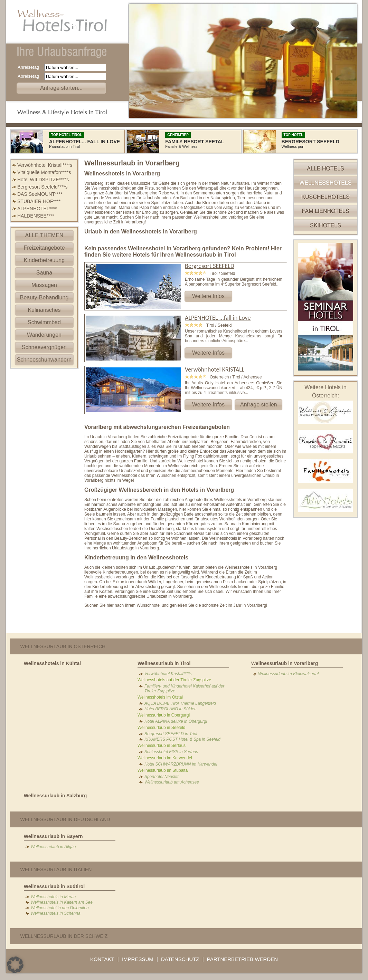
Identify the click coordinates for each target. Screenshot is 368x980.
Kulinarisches (44, 310)
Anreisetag (30, 67)
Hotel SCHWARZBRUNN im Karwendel (181, 764)
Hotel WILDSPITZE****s (43, 180)
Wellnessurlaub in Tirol (164, 663)
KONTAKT (102, 959)
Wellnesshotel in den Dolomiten (60, 908)
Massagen (44, 285)
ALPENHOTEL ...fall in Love (218, 318)
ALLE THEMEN (44, 235)
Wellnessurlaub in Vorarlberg (285, 663)
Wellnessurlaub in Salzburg (55, 796)
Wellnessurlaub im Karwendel (165, 758)
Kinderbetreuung (44, 260)
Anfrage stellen (259, 405)
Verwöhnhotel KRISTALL (215, 369)
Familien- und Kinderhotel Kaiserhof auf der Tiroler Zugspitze (184, 689)
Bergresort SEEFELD (210, 266)
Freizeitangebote (44, 248)
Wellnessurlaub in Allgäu (53, 847)
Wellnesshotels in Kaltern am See (62, 902)
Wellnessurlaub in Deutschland (65, 819)
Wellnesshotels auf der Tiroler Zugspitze (174, 680)
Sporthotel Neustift (162, 777)
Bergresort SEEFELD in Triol (171, 734)
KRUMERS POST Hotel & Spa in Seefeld (182, 739)
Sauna (44, 273)
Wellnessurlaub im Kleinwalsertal (288, 674)
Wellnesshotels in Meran (53, 897)
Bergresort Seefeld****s (43, 187)
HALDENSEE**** (36, 216)
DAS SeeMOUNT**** (40, 194)
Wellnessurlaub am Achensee (172, 782)
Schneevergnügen (44, 347)
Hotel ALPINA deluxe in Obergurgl (176, 721)
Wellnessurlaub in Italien (56, 869)
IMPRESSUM (138, 959)
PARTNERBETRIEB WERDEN (242, 959)
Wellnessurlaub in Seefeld (162, 728)
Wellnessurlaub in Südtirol (54, 886)
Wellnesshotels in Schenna (56, 913)
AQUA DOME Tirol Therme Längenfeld (180, 703)
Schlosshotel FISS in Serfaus (171, 752)
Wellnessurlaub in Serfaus (162, 746)
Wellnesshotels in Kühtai (52, 663)
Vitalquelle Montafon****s (44, 172)
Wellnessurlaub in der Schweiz (64, 936)
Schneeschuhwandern (44, 360)
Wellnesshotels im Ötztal (160, 697)
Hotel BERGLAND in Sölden (171, 709)
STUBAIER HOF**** (39, 201)
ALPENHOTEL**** (37, 209)
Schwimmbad (44, 322)
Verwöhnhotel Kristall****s (45, 165)
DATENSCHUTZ (180, 959)
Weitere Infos (208, 296)
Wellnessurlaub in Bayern (53, 836)
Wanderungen (44, 335)
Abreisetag (30, 76)
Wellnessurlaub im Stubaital (163, 770)
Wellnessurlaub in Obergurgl (164, 715)
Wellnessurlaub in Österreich (63, 646)
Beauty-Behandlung (44, 297)
